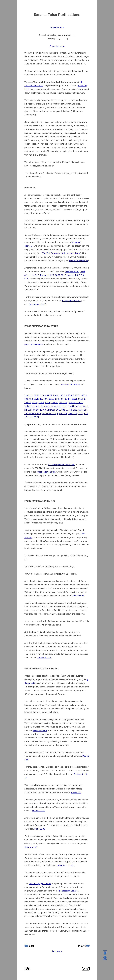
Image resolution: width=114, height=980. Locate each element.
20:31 (36, 417)
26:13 (40, 406)
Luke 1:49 (73, 413)
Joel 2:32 (73, 410)
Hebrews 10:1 (31, 847)
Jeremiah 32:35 (44, 658)
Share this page (57, 46)
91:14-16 (59, 399)
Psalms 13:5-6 (60, 395)
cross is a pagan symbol (40, 883)
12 (31, 417)
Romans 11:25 (47, 275)
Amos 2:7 (83, 410)
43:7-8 (43, 410)
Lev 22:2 (28, 395)
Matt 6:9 (63, 413)
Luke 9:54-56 (78, 596)
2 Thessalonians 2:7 (71, 300)
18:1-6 (71, 395)
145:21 (55, 403)
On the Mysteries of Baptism (62, 464)
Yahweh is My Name (78, 260)
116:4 (41, 403)
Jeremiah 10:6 (54, 410)
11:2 (81, 413)
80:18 (51, 399)
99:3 (67, 399)
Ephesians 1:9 (71, 275)
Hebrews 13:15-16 (65, 865)
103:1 (74, 399)
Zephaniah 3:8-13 (33, 413)
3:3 (80, 275)
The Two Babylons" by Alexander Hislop (61, 253)
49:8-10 (57, 406)
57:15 (65, 406)
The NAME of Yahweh (70, 384)
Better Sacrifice (40, 730)
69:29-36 (29, 399)
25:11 (78, 395)
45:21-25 (48, 406)
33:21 (84, 395)
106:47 (28, 403)
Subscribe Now (57, 28)
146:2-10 (63, 403)
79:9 (46, 399)
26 (62, 275)
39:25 (36, 410)
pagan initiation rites (34, 344)
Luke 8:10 (34, 275)
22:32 (36, 395)
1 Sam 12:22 (46, 395)
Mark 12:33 (40, 829)
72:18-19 (38, 399)
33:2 (63, 410)
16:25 (58, 275)
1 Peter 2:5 (76, 792)
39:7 (30, 410)
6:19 (26, 279)
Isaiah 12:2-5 (31, 406)
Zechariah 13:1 (49, 413)
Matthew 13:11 (72, 271)
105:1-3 (82, 399)
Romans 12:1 (39, 811)
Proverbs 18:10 (76, 403)
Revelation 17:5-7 (37, 304)
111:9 (35, 403)
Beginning (57, 951)
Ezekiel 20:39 (75, 406)
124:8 (48, 403)
